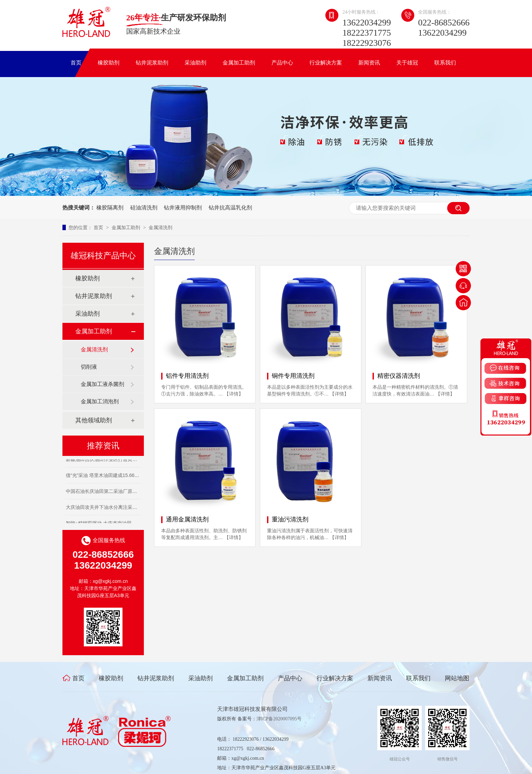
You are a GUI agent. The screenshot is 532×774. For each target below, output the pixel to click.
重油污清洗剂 (290, 519)
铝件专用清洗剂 (187, 376)
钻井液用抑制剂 (183, 208)
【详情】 (234, 394)
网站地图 (457, 678)
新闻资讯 (369, 63)
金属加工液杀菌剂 (102, 384)
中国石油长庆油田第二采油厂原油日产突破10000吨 (120, 492)
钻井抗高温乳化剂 (230, 208)
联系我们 (445, 63)
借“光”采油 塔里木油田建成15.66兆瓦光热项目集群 (119, 476)
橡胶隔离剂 (110, 208)
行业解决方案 (326, 63)
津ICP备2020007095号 (279, 719)
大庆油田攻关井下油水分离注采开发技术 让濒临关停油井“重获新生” (137, 508)
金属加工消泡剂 (100, 401)
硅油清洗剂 (144, 208)
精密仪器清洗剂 (399, 376)
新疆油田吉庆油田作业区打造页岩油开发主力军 (116, 460)
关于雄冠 (407, 63)
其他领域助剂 (94, 420)
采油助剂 (195, 63)
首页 (76, 63)
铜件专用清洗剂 (293, 376)
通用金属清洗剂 (187, 519)
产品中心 (282, 63)
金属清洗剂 (160, 227)
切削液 (89, 367)
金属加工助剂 (239, 63)
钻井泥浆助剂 (152, 63)
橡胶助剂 (109, 63)
